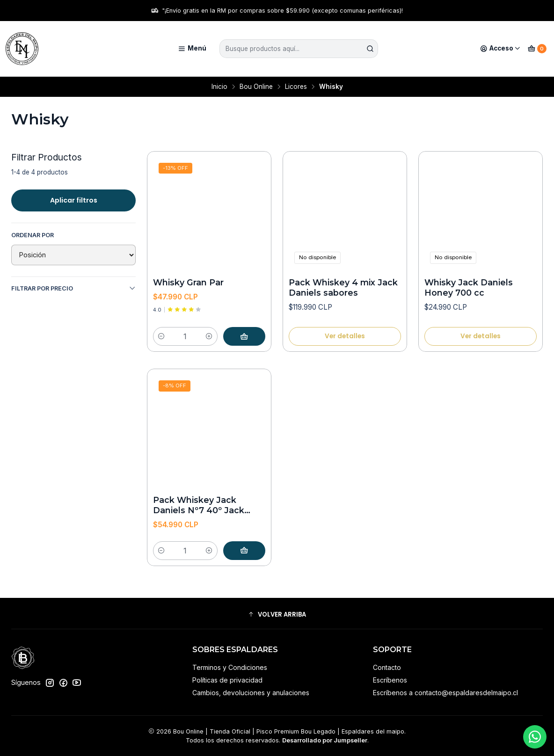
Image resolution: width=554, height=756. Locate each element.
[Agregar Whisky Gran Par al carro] (244, 336)
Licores (296, 87)
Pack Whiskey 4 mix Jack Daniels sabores (343, 287)
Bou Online (256, 87)
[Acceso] (500, 49)
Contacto (387, 667)
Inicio (219, 87)
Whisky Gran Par (188, 282)
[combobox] (299, 49)
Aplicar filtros (74, 200)
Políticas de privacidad (227, 680)
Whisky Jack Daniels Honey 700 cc (469, 287)
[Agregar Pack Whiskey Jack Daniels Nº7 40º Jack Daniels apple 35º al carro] (244, 551)
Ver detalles (345, 336)
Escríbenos (390, 680)
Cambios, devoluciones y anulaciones (251, 693)
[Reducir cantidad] (161, 336)
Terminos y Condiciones (230, 667)
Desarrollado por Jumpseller (325, 740)
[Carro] (537, 49)
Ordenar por (33, 235)
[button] (277, 615)
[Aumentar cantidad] (209, 336)
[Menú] (192, 49)
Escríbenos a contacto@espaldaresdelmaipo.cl (445, 693)
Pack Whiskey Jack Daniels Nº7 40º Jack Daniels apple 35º (199, 505)
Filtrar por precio (73, 288)
